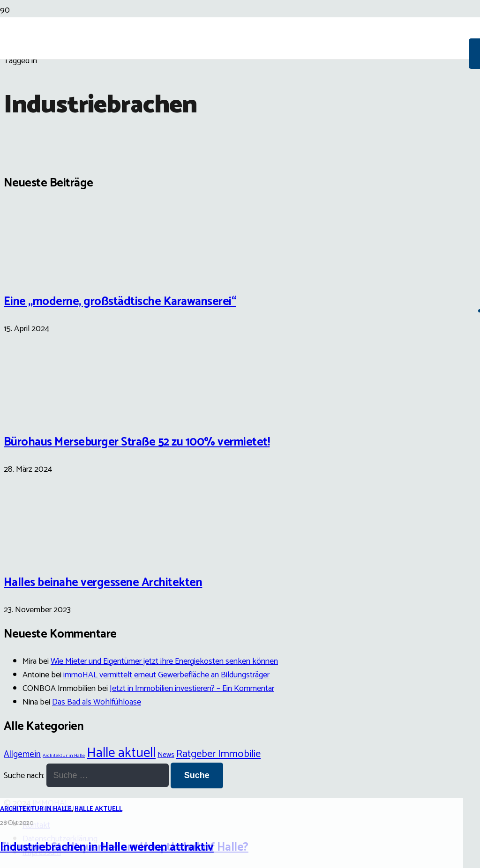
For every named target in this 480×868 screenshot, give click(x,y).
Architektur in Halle (36, 809)
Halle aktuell (98, 809)
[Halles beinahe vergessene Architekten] (39, 553)
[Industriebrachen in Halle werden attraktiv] (240, 477)
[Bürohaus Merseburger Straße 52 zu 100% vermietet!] (39, 412)
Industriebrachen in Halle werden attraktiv (107, 847)
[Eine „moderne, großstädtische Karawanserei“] (39, 271)
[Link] (234, 109)
